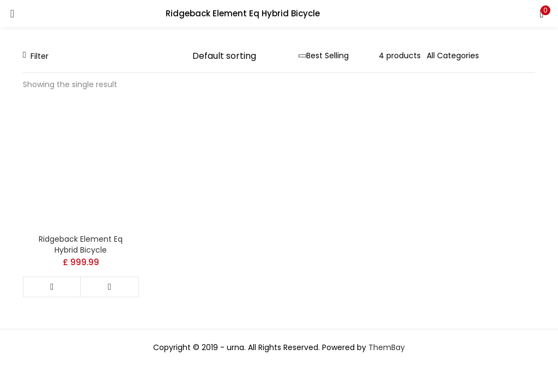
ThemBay (387, 347)
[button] (542, 14)
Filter (36, 56)
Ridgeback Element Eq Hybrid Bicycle (81, 244)
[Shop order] (245, 56)
